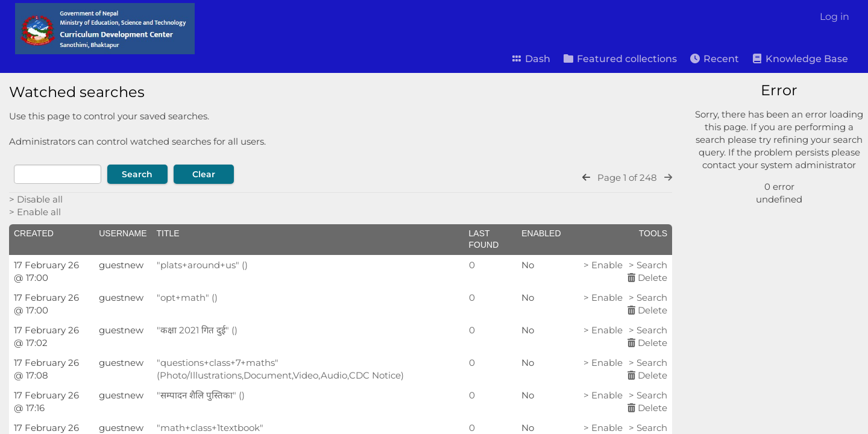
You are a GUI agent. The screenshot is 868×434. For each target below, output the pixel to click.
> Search (648, 265)
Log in (835, 17)
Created (34, 233)
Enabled (541, 233)
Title (168, 233)
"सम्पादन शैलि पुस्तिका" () (201, 395)
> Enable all (35, 212)
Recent (714, 59)
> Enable (603, 265)
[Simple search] (775, 122)
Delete (647, 278)
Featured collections (620, 59)
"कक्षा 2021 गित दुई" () (197, 330)
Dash (530, 59)
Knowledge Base (800, 59)
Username (123, 233)
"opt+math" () (187, 297)
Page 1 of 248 (627, 178)
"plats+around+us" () (202, 265)
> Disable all (36, 199)
